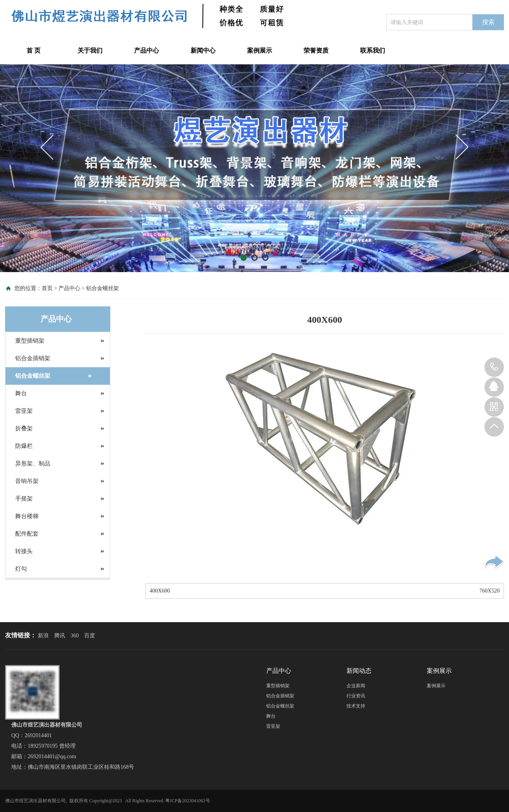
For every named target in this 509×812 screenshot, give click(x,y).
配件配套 (27, 534)
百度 (90, 636)
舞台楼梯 (27, 516)
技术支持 (356, 706)
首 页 (34, 50)
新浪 (43, 636)
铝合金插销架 (33, 358)
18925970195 (494, 367)
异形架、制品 (33, 463)
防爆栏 (24, 446)
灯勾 (21, 569)
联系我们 (373, 50)
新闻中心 (203, 50)
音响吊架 (27, 481)
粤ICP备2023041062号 (188, 801)
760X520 (490, 591)
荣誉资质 (316, 50)
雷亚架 (24, 411)
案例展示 (260, 50)
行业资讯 (356, 696)
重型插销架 (30, 341)
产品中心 (147, 50)
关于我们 (90, 50)
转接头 (24, 551)
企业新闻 (356, 686)
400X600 (160, 591)
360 (75, 636)
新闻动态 (359, 671)
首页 (47, 288)
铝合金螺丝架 (103, 288)
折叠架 (24, 428)
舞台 (21, 393)
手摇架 (24, 499)
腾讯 (60, 636)
